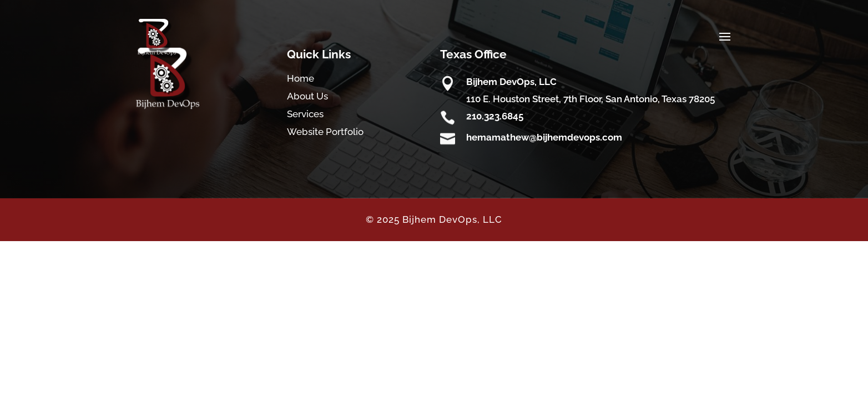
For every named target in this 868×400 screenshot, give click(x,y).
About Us (307, 96)
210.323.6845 (495, 116)
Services (305, 114)
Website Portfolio (325, 132)
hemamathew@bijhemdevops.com (544, 137)
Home (301, 78)
